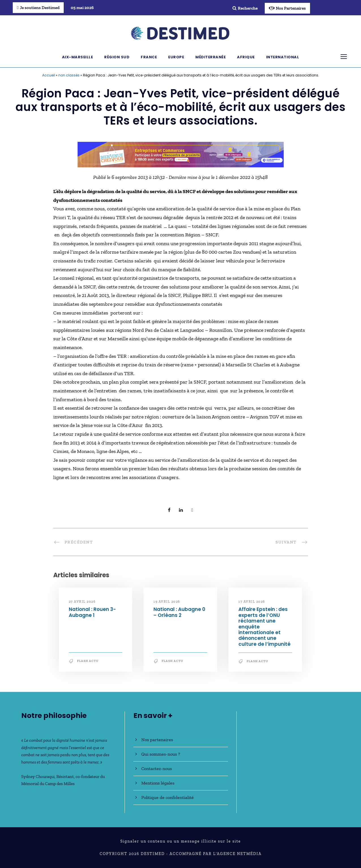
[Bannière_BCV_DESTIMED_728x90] (181, 154)
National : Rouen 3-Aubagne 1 (92, 612)
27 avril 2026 (82, 602)
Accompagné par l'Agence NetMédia (216, 854)
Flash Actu (88, 661)
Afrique (246, 57)
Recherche (245, 8)
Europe (176, 57)
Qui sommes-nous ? (161, 754)
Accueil (49, 75)
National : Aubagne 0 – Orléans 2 (179, 612)
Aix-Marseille (78, 57)
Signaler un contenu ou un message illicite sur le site (181, 841)
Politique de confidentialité (167, 797)
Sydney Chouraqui (38, 777)
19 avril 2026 (167, 602)
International (283, 57)
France (149, 57)
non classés (69, 75)
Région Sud (117, 57)
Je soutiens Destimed (38, 8)
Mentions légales (158, 783)
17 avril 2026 (252, 602)
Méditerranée (211, 57)
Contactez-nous (157, 768)
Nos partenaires (157, 740)
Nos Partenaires (287, 8)
